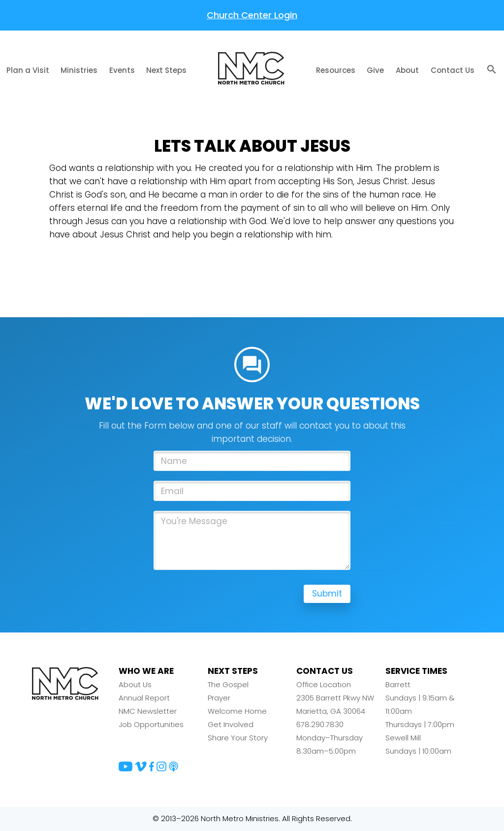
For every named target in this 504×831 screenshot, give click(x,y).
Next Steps (166, 70)
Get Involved (231, 725)
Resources (336, 70)
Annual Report (144, 699)
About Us (135, 685)
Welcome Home (237, 712)
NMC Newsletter (148, 712)
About (407, 70)
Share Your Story (238, 739)
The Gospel (228, 685)
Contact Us (453, 70)
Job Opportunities (151, 725)
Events (122, 70)
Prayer (219, 699)
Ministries (79, 70)
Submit (327, 595)
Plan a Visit (28, 70)
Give (375, 70)
